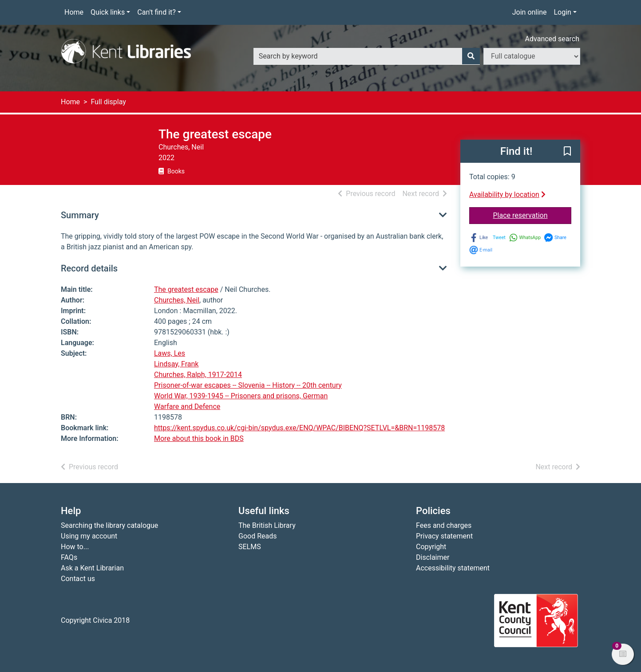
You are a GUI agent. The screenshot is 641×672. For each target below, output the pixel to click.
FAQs (69, 557)
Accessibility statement (453, 568)
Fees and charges (444, 525)
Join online (530, 12)
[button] (567, 152)
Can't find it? (156, 12)
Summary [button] (80, 215)
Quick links (108, 12)
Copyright (431, 547)
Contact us (78, 579)
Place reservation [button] (532, 215)
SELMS (250, 547)
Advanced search (552, 39)
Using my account (89, 536)
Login (562, 12)
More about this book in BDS (199, 438)
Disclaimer (433, 557)
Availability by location (507, 195)
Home (74, 12)
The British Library (267, 525)
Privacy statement (444, 536)
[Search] (471, 56)
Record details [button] (89, 268)
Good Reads (257, 536)
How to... (75, 547)
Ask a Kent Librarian (92, 568)
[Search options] (532, 56)
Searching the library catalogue (109, 525)
